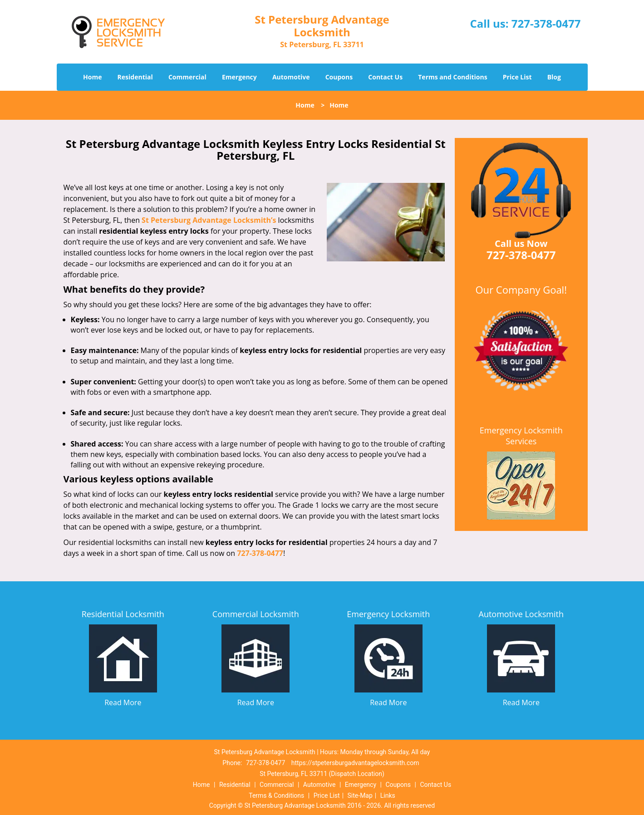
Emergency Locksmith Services (521, 436)
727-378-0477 (546, 23)
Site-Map (360, 795)
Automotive (291, 77)
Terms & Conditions (276, 795)
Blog (554, 77)
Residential (135, 77)
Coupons (339, 77)
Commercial (187, 77)
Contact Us (385, 77)
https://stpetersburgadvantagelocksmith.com (355, 763)
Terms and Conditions (452, 77)
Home (92, 77)
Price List (517, 77)
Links (388, 795)
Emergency (239, 77)
